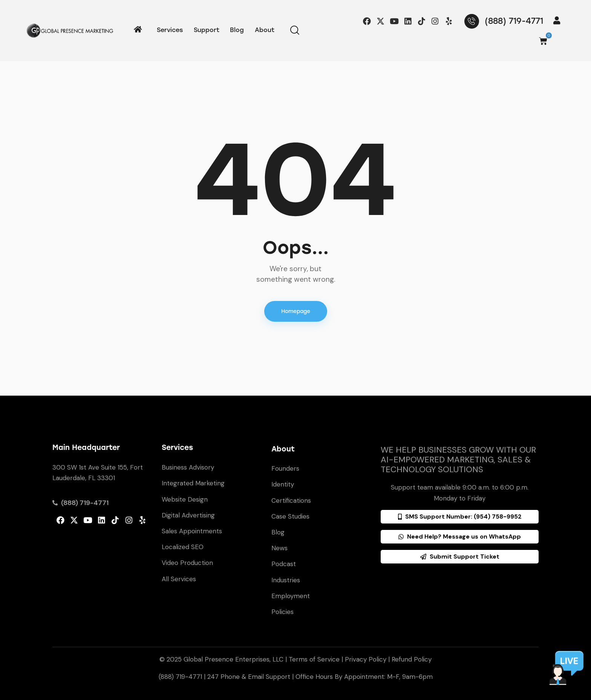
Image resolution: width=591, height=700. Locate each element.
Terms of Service (314, 659)
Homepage (296, 311)
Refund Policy (412, 659)
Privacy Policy (366, 659)
